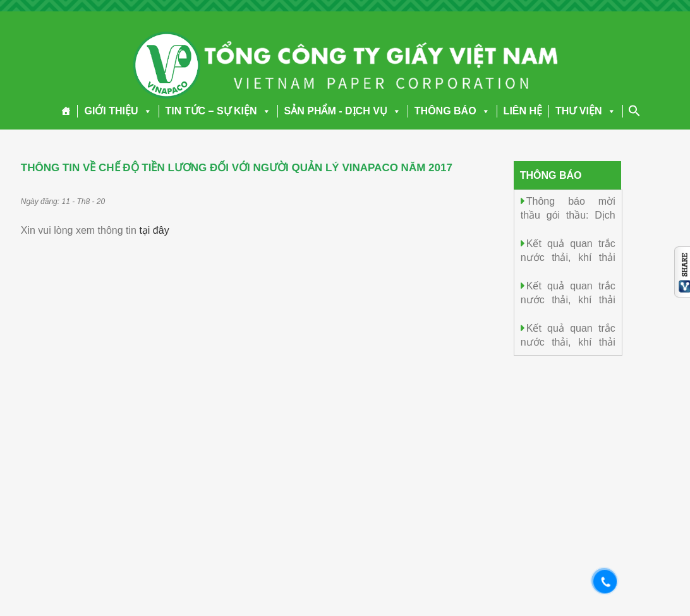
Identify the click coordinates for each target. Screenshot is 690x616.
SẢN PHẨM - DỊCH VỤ (343, 111)
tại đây (154, 230)
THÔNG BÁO (452, 111)
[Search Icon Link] (634, 111)
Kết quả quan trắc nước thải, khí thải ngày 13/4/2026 (568, 341)
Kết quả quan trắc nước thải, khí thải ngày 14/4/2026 (568, 299)
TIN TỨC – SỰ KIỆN (218, 111)
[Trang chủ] (66, 111)
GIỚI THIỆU (118, 111)
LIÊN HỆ (523, 111)
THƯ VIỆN (585, 111)
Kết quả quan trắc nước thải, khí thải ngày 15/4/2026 (568, 257)
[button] (145, 111)
